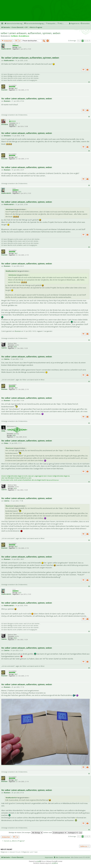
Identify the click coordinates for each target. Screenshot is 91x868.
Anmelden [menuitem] (86, 23)
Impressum (49, 857)
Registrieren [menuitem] (75, 23)
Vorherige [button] (78, 41)
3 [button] (85, 41)
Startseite (7, 27)
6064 (15, 347)
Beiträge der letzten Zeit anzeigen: (26, 833)
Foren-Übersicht (18, 27)
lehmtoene (5, 124)
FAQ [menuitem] (61, 23)
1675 (20, 47)
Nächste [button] (89, 41)
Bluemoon (4, 90)
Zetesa (3, 431)
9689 (14, 435)
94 (16, 125)
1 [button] (80, 41)
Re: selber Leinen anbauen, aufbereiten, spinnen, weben (30, 58)
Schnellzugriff (2, 23)
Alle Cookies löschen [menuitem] (63, 857)
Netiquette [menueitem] (51, 23)
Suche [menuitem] (89, 28)
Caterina (4, 348)
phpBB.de (55, 863)
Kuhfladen (14, 36)
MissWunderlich (6, 49)
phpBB (38, 861)
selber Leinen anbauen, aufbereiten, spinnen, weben (30, 33)
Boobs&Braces (24, 36)
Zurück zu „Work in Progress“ (13, 841)
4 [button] (87, 41)
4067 (16, 88)
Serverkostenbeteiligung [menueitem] (35, 23)
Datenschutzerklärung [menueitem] (14, 23)
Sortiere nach (55, 833)
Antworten (7, 41)
